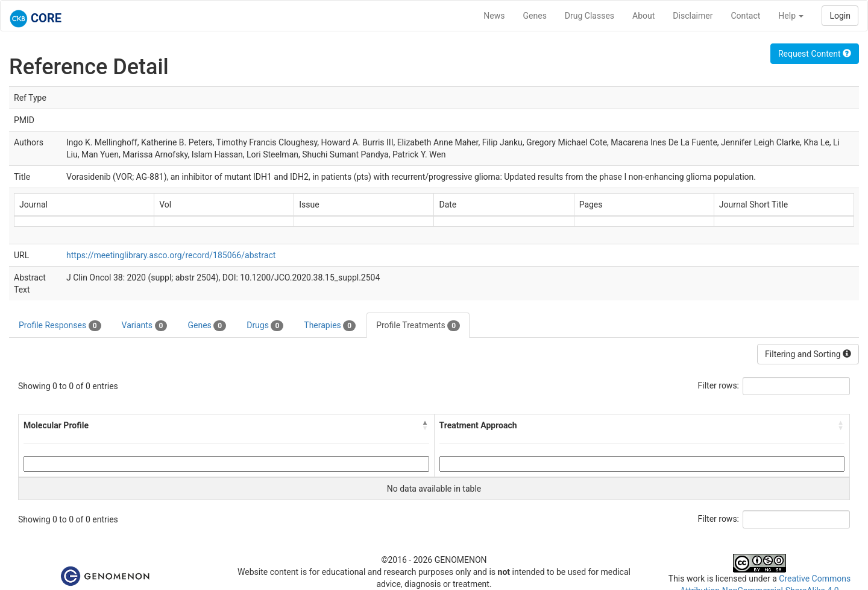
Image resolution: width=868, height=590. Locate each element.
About (643, 16)
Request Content (815, 54)
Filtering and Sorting (808, 354)
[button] (426, 425)
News (494, 16)
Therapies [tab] (330, 326)
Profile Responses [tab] (60, 326)
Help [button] (791, 16)
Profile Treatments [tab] (418, 326)
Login (840, 16)
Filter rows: (719, 385)
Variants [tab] (145, 326)
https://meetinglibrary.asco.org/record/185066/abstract (171, 255)
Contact (745, 16)
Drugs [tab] (265, 326)
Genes (535, 16)
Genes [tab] (207, 326)
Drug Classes (590, 16)
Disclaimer (693, 16)
